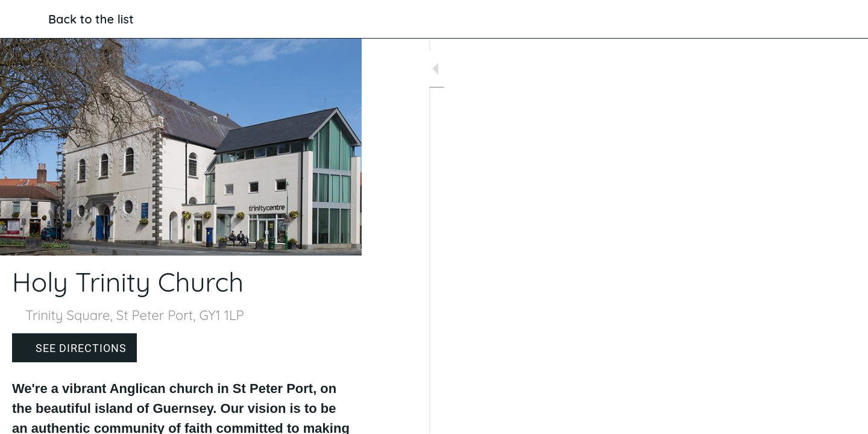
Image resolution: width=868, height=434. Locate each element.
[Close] (24, 19)
